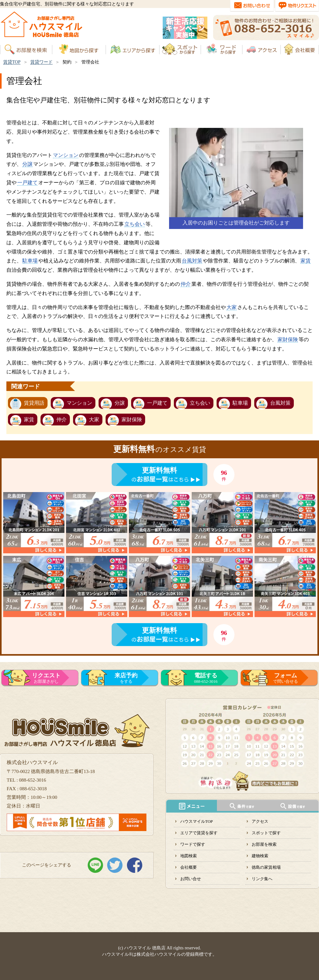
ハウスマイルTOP (197, 821)
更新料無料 (159, 470)
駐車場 (30, 261)
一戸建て (27, 183)
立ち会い (135, 224)
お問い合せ (191, 879)
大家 (232, 307)
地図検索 (189, 856)
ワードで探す (193, 844)
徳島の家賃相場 (266, 867)
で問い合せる (286, 678)
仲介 (186, 284)
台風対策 (192, 261)
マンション (66, 155)
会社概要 (189, 867)
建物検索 (260, 856)
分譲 (27, 164)
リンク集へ (262, 879)
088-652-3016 (206, 678)
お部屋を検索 (264, 844)
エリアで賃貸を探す (199, 833)
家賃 (306, 261)
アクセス (260, 821)
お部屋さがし (46, 678)
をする (126, 678)
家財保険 (288, 339)
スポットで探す (266, 833)
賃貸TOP (12, 62)
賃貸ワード (41, 62)
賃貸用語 (34, 403)
